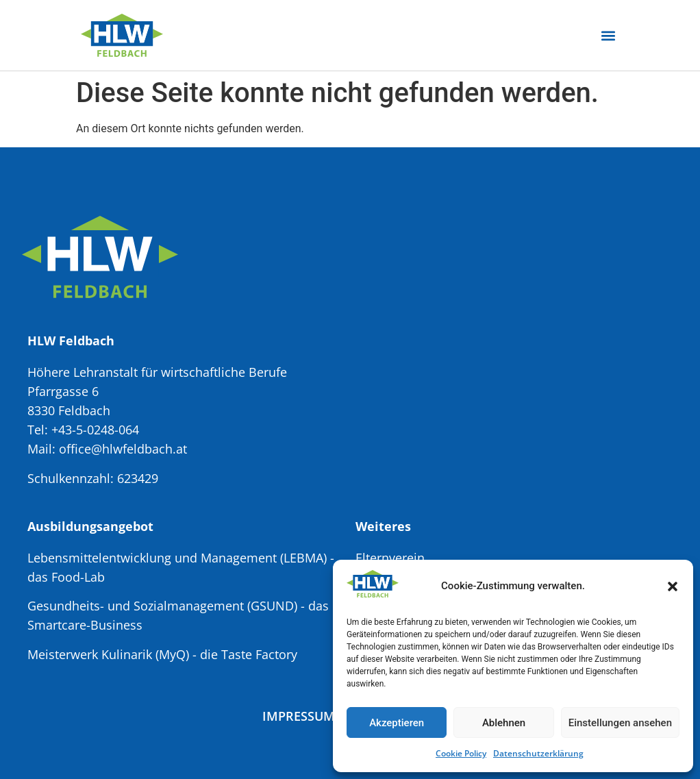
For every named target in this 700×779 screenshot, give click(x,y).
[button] (673, 586)
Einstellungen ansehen (620, 723)
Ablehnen (504, 723)
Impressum (299, 716)
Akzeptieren (397, 723)
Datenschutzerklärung (538, 753)
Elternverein (390, 558)
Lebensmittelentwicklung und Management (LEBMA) (177, 558)
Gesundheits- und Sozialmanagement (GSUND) (162, 606)
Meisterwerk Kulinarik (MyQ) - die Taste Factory (162, 654)
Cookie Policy (461, 753)
